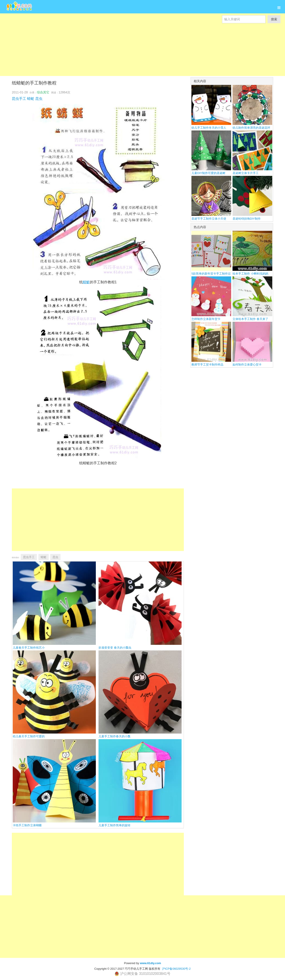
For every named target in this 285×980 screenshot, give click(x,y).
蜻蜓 (31, 99)
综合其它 (43, 92)
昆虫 (39, 99)
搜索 (274, 19)
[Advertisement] (134, 55)
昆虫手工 (19, 99)
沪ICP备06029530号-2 (176, 969)
